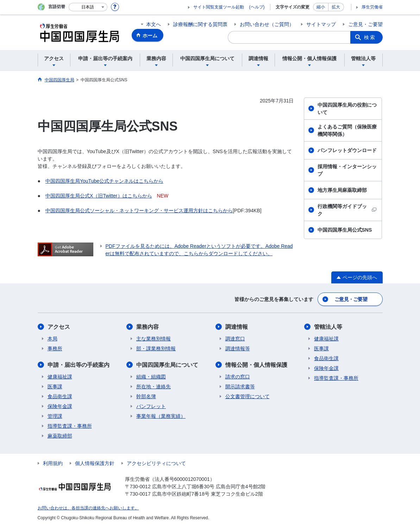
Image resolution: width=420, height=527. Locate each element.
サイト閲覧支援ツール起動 (219, 7)
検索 (370, 37)
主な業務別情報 (153, 339)
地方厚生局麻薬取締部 (342, 190)
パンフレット (151, 406)
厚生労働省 (372, 7)
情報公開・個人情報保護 (256, 365)
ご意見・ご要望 (365, 24)
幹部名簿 (146, 396)
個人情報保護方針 (95, 463)
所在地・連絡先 (153, 387)
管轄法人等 (328, 327)
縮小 (321, 7)
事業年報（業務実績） (161, 416)
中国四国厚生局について (167, 365)
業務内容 (148, 327)
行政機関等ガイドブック (347, 210)
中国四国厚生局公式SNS (345, 230)
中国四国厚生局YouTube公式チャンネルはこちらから (104, 181)
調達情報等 (238, 349)
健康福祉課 (60, 377)
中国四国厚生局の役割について (347, 109)
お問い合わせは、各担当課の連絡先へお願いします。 (88, 508)
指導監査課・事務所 (70, 426)
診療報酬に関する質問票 (200, 24)
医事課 (55, 387)
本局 (52, 339)
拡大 (336, 7)
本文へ (153, 24)
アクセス (59, 327)
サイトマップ (321, 24)
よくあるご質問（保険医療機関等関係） (347, 130)
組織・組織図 (151, 377)
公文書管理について (247, 396)
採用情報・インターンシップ (347, 170)
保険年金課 (60, 406)
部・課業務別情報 (156, 349)
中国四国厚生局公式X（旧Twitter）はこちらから (99, 196)
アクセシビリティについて (156, 463)
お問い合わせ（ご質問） (267, 24)
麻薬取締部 (60, 436)
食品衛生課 (60, 396)
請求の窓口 (238, 377)
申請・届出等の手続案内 (79, 365)
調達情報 (237, 327)
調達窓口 (235, 339)
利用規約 (53, 463)
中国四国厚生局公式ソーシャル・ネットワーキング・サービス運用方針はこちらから (139, 211)
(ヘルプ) (257, 7)
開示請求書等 (240, 387)
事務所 (55, 349)
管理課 (55, 416)
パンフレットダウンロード (347, 150)
